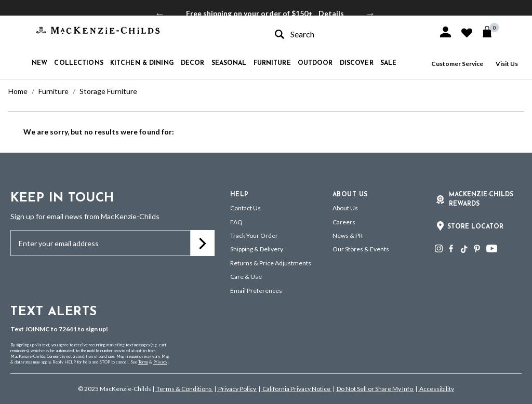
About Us (345, 208)
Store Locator (475, 227)
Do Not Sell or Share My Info (375, 389)
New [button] (39, 63)
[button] (445, 32)
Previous (160, 14)
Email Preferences (256, 291)
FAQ (236, 222)
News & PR (348, 235)
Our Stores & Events (361, 249)
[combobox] (347, 34)
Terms (143, 362)
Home (18, 91)
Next (370, 14)
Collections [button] (78, 63)
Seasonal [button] (229, 63)
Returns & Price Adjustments (271, 263)
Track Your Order (254, 235)
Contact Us (245, 208)
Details (331, 13)
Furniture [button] (272, 63)
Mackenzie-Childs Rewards (481, 199)
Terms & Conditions (184, 389)
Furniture (54, 91)
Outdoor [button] (315, 63)
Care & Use (246, 277)
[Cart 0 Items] (492, 32)
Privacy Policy (237, 389)
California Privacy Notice (296, 389)
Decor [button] (193, 63)
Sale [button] (388, 63)
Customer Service (457, 64)
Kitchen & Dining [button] (142, 63)
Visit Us (507, 64)
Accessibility (436, 389)
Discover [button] (357, 63)
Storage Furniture (108, 91)
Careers (344, 222)
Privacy (160, 362)
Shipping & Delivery (257, 249)
